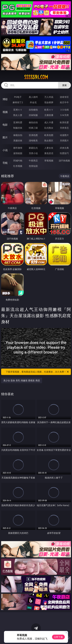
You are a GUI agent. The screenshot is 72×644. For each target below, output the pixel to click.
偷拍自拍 (33, 122)
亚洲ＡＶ (18, 110)
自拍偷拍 (33, 110)
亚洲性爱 (18, 122)
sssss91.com (36, 77)
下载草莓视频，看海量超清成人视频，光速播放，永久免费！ (38, 372)
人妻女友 (49, 148)
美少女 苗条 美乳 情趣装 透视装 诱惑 (22, 380)
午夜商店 (33, 161)
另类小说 (33, 153)
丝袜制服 (33, 115)
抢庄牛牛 (64, 102)
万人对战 (49, 97)
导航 (5, 163)
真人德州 (33, 97)
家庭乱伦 (33, 148)
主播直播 (49, 115)
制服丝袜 (18, 128)
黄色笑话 (49, 153)
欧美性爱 (64, 122)
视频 (5, 112)
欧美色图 (49, 135)
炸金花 (33, 102)
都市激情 (18, 148)
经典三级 (33, 128)
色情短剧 (33, 166)
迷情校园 (18, 153)
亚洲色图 (33, 135)
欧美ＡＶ (49, 110)
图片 (5, 137)
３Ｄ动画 (64, 110)
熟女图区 (49, 140)
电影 (5, 125)
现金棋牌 (49, 102)
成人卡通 (49, 122)
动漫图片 (64, 135)
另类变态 (64, 128)
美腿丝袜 (18, 140)
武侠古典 (64, 148)
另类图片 (64, 140)
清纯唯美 (33, 140)
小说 (5, 150)
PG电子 (18, 97)
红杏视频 (18, 166)
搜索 (64, 85)
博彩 (5, 99)
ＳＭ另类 (64, 115)
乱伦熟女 (49, 128)
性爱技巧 (64, 153)
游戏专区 (64, 97)
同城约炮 (18, 161)
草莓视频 (49, 161)
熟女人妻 (18, 115)
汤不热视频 (64, 161)
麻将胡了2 (18, 102)
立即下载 (58, 637)
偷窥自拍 (18, 135)
